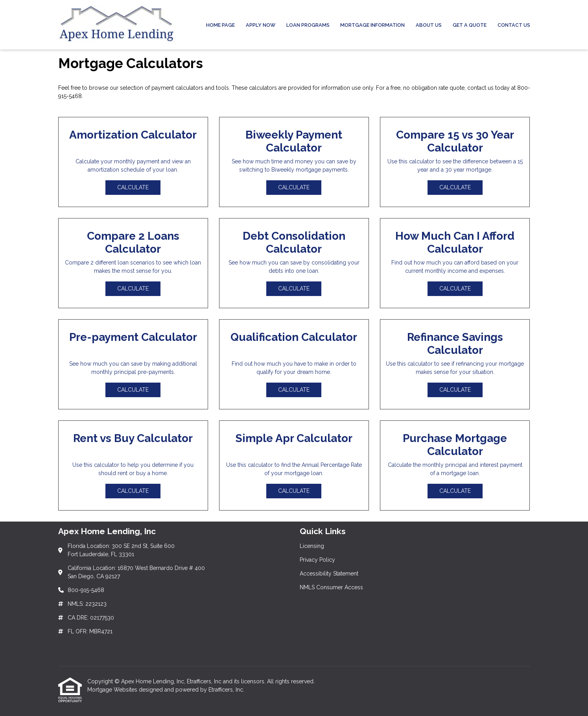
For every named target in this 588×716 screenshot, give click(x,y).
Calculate (133, 187)
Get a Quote (470, 25)
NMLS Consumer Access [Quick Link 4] (331, 587)
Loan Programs (308, 25)
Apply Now (261, 25)
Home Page (220, 25)
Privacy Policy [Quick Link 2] (317, 560)
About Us (429, 25)
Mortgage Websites (113, 690)
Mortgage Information (372, 25)
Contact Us (514, 25)
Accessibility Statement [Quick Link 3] (329, 574)
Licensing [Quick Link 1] (312, 546)
